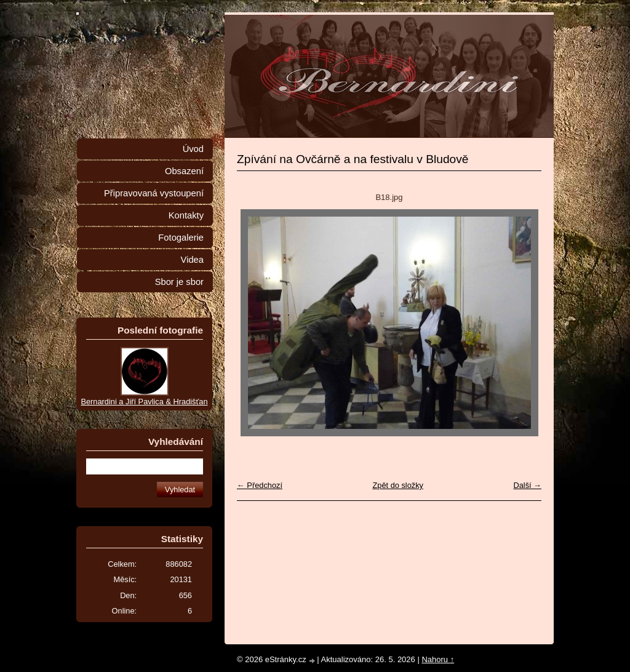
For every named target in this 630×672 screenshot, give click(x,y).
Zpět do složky (398, 485)
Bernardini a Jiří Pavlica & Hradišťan (144, 402)
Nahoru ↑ (438, 659)
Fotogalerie (181, 238)
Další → (527, 485)
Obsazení (184, 171)
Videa (192, 260)
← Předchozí (260, 485)
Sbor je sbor (179, 282)
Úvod (193, 149)
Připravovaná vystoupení (154, 193)
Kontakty (186, 215)
